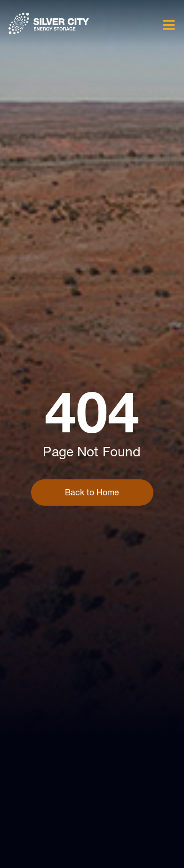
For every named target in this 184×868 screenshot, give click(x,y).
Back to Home (92, 492)
